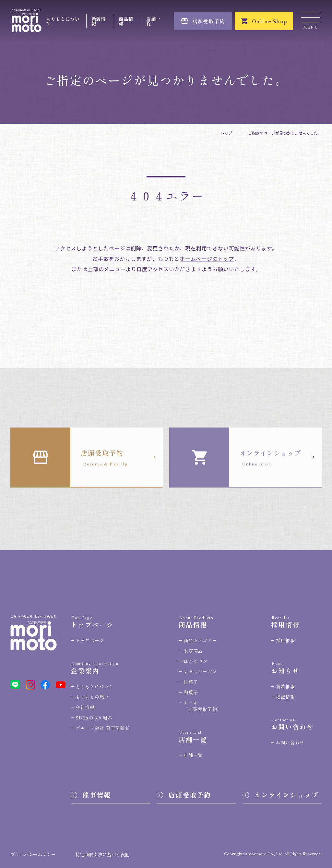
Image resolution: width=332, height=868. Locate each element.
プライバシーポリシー (33, 854)
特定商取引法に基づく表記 (102, 854)
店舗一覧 (153, 21)
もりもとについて (63, 21)
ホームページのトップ (207, 259)
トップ (226, 133)
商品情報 (126, 21)
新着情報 (99, 21)
